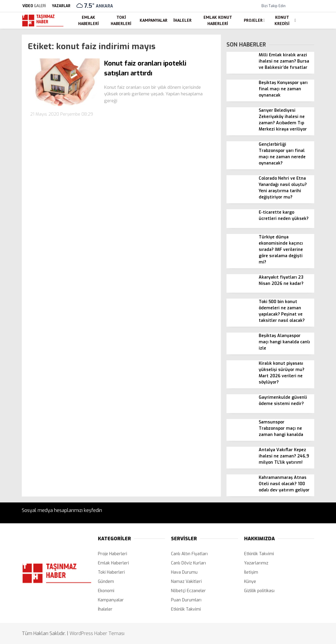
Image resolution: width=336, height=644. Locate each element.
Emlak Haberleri (88, 20)
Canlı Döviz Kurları (188, 563)
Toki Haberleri (121, 20)
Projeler (253, 20)
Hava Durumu (184, 572)
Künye (250, 582)
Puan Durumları (186, 600)
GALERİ (34, 6)
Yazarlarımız (256, 563)
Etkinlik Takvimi (186, 609)
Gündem (106, 582)
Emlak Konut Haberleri (218, 20)
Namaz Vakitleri (186, 582)
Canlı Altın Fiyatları (189, 554)
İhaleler (182, 20)
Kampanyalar (154, 20)
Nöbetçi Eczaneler (188, 591)
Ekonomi (106, 591)
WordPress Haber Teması (97, 633)
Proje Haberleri (112, 554)
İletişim (251, 572)
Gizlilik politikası (259, 591)
